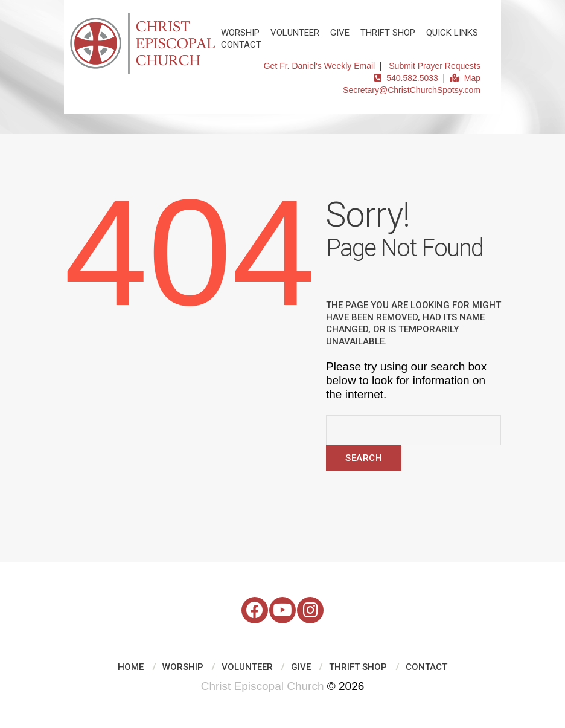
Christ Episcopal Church (263, 686)
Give (340, 33)
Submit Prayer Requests (435, 66)
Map (465, 78)
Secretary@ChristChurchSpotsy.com (412, 90)
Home (131, 667)
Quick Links (452, 33)
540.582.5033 (406, 78)
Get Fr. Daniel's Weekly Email (319, 66)
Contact (241, 45)
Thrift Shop (388, 33)
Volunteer (295, 33)
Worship (240, 33)
